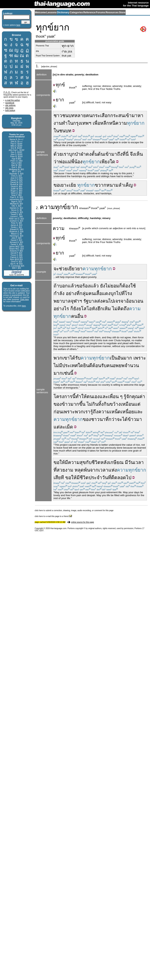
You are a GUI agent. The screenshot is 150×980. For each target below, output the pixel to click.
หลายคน (83, 115)
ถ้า (56, 286)
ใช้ (133, 286)
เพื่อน (113, 396)
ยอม (115, 286)
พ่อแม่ (65, 162)
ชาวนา (98, 419)
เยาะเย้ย (68, 185)
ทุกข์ (59, 85)
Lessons (52, 12)
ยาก (58, 100)
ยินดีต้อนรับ (95, 365)
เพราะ (140, 358)
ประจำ (95, 478)
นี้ (74, 396)
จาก (94, 470)
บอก (64, 286)
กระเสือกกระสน (108, 115)
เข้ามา (131, 115)
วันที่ (107, 478)
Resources (112, 12)
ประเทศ (70, 365)
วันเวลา (136, 462)
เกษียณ (116, 462)
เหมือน (127, 404)
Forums (101, 12)
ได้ (125, 419)
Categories (76, 12)
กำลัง (59, 293)
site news (9, 108)
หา (140, 115)
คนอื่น (77, 316)
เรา (66, 154)
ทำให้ (81, 396)
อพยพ (119, 365)
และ (104, 396)
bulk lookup (10, 110)
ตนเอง (93, 396)
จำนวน (132, 365)
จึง (132, 154)
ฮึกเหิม (104, 309)
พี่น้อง (77, 162)
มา (139, 419)
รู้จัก (128, 396)
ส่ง (100, 301)
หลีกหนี (108, 123)
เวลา (103, 470)
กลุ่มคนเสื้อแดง (95, 293)
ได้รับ (75, 358)
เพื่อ (96, 123)
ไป (119, 293)
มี (126, 462)
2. (38, 208)
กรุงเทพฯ (82, 123)
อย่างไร (61, 309)
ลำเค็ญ (126, 185)
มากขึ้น (78, 404)
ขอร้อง (83, 286)
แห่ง (113, 470)
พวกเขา (62, 358)
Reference (89, 12)
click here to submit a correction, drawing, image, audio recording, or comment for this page (74, 510)
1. (38, 66)
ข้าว (66, 404)
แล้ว (72, 286)
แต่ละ (59, 427)
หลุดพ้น (82, 470)
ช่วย (63, 269)
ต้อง (126, 286)
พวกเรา (83, 412)
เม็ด (69, 427)
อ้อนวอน (135, 301)
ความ (121, 123)
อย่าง (71, 293)
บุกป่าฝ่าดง (80, 154)
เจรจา (120, 301)
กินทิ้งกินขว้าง (106, 404)
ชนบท (65, 131)
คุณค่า (139, 396)
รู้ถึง (94, 412)
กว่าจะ (115, 419)
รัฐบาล (90, 301)
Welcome (40, 12)
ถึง (120, 154)
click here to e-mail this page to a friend (53, 516)
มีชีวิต (83, 478)
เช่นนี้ (68, 373)
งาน (58, 123)
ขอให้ (59, 462)
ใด (80, 365)
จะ (56, 269)
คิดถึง (123, 309)
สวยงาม (65, 470)
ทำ (65, 123)
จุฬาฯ (76, 301)
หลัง (105, 462)
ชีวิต (96, 462)
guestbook (10, 103)
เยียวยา (75, 269)
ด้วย (58, 154)
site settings (10, 105)
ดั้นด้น (98, 154)
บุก (113, 293)
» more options (12, 25)
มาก (58, 373)
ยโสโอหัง (88, 309)
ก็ (121, 286)
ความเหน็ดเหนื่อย (116, 412)
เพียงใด (108, 162)
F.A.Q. (7, 92)
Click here (24, 299)
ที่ (78, 293)
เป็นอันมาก (121, 358)
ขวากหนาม (107, 185)
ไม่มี (58, 365)
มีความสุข (75, 462)
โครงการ (63, 396)
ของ (58, 404)
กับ (89, 462)
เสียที (59, 478)
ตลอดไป (123, 478)
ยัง (103, 286)
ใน (70, 123)
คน (105, 301)
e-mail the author (13, 100)
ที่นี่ (125, 154)
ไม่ (108, 286)
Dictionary (63, 12)
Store (122, 12)
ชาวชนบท (64, 115)
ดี (113, 478)
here (24, 306)
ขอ (56, 185)
